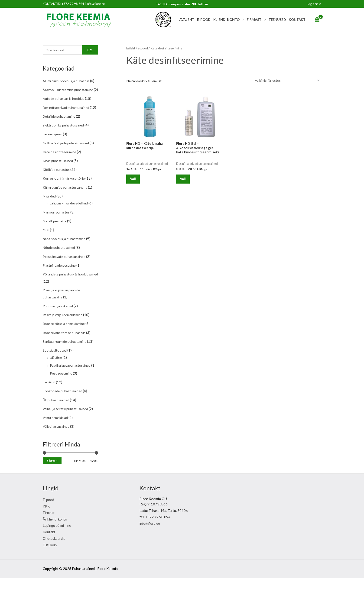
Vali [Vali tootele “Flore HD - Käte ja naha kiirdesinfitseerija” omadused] (135, 181)
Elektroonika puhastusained (64, 139)
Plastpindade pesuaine (60, 277)
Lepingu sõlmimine (57, 543)
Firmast (254, 19)
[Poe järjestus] (284, 81)
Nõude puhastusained (59, 260)
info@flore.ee (96, 4)
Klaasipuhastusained (59, 174)
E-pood (204, 19)
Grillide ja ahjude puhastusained (67, 156)
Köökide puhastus (56, 183)
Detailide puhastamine (60, 130)
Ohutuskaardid (54, 555)
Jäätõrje (56, 368)
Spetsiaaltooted (55, 361)
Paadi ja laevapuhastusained (72, 376)
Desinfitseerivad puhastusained (67, 114)
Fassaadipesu (53, 148)
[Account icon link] (314, 4)
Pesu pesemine (61, 391)
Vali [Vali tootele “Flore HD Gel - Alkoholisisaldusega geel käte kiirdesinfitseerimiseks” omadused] (185, 181)
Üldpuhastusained (56, 417)
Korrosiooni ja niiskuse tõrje (65, 191)
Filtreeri (52, 478)
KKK (46, 523)
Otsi (90, 50)
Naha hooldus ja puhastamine (65, 251)
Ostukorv (50, 562)
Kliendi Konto (226, 19)
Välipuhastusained (57, 443)
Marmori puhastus (57, 225)
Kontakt (297, 19)
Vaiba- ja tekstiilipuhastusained (67, 426)
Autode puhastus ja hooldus (64, 106)
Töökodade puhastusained (63, 408)
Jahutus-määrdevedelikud (70, 216)
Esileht (131, 48)
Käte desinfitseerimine (60, 165)
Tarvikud (49, 400)
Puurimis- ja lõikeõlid (59, 317)
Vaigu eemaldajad (56, 435)
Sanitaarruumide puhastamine (65, 352)
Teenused (277, 19)
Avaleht (187, 19)
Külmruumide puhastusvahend (66, 200)
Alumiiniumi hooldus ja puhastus (67, 81)
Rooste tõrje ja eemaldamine (65, 335)
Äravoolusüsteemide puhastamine (69, 90)
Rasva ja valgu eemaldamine (64, 326)
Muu (46, 242)
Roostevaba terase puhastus (65, 344)
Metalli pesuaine (55, 233)
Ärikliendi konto (55, 536)
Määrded (50, 209)
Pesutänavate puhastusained (65, 268)
